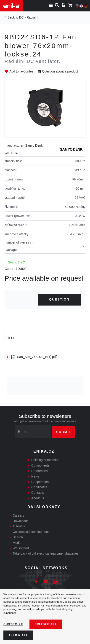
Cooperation (40, 482)
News (35, 476)
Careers (19, 515)
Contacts (38, 493)
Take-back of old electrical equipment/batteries (46, 553)
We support (21, 548)
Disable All (46, 624)
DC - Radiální (29, 17)
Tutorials (19, 526)
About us (38, 498)
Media (17, 543)
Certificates (39, 487)
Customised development (31, 532)
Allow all (18, 635)
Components (40, 465)
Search (18, 537)
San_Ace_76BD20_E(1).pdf (34, 357)
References (40, 471)
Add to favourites (21, 71)
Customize (13, 624)
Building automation (45, 460)
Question (59, 299)
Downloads (21, 521)
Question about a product (60, 71)
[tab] (11, 338)
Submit (64, 432)
